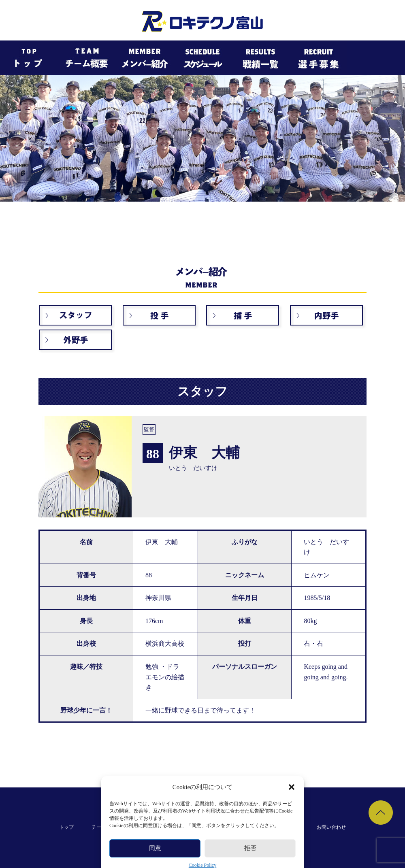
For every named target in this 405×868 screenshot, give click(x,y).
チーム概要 (104, 827)
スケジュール (195, 827)
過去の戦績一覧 (245, 827)
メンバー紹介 (148, 827)
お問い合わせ (331, 827)
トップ (66, 827)
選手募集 (289, 827)
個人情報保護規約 (202, 844)
